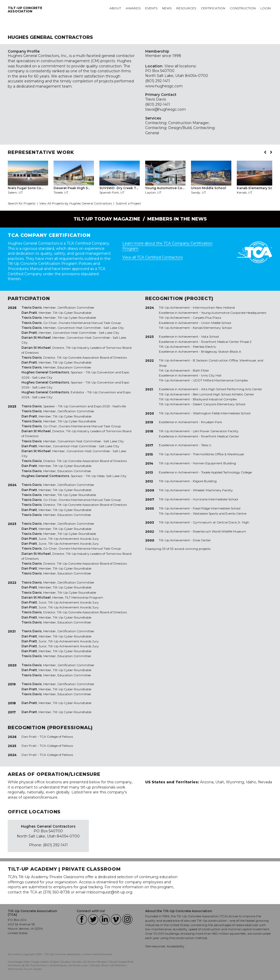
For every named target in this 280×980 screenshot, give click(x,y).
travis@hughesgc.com (165, 109)
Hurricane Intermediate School (215, 499)
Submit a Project (128, 203)
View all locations (180, 66)
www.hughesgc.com (164, 86)
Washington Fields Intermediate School (222, 413)
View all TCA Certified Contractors (153, 257)
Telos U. (207, 445)
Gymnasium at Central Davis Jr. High (221, 522)
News (167, 8)
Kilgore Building (205, 481)
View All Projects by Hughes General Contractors (76, 203)
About (115, 8)
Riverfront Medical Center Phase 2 (226, 342)
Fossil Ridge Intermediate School (217, 508)
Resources (186, 8)
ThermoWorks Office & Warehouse (218, 454)
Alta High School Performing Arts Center (232, 389)
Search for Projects (22, 203)
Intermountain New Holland (214, 307)
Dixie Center (202, 540)
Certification (213, 8)
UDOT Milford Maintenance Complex (220, 380)
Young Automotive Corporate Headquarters (234, 313)
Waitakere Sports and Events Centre (220, 513)
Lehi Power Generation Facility (216, 431)
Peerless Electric (204, 347)
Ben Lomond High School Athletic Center (223, 394)
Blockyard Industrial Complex (215, 399)
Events (151, 8)
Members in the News (177, 219)
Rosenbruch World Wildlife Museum (219, 531)
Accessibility (176, 946)
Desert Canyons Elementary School (219, 404)
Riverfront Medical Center (220, 436)
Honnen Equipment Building (214, 463)
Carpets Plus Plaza (207, 318)
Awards (133, 8)
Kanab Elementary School (212, 328)
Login (266, 8)
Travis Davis (156, 99)
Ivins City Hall (211, 375)
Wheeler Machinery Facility (213, 490)
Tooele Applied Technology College (226, 472)
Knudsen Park (212, 422)
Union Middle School (216, 323)
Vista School (210, 336)
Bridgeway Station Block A (221, 351)
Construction (243, 8)
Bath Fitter (201, 370)
